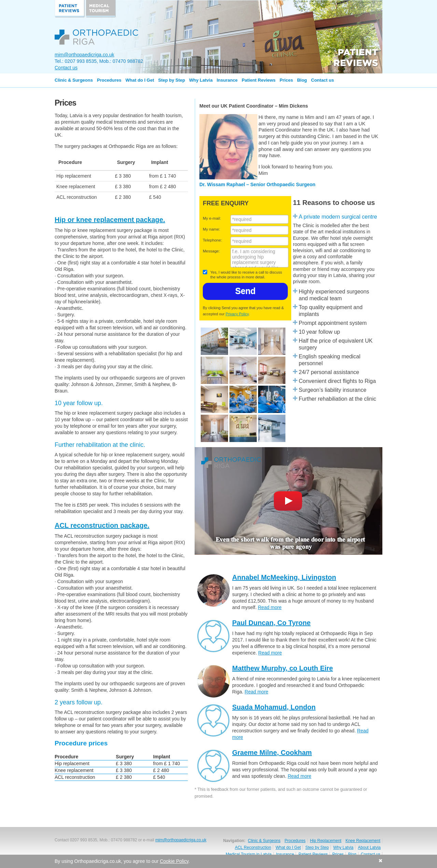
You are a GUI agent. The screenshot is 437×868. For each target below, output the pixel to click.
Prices (286, 80)
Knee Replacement (363, 841)
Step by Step (172, 80)
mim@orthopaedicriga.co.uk (84, 55)
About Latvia (369, 848)
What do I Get (140, 80)
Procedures (109, 80)
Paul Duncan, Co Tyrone (271, 623)
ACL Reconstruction (253, 848)
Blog (302, 80)
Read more (270, 607)
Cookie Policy (174, 861)
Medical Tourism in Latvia (249, 854)
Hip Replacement (326, 841)
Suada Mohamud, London (274, 707)
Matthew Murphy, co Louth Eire (283, 668)
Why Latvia (201, 80)
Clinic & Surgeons (74, 80)
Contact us (66, 68)
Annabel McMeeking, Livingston (284, 577)
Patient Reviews (259, 80)
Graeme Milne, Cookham (272, 753)
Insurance (227, 80)
